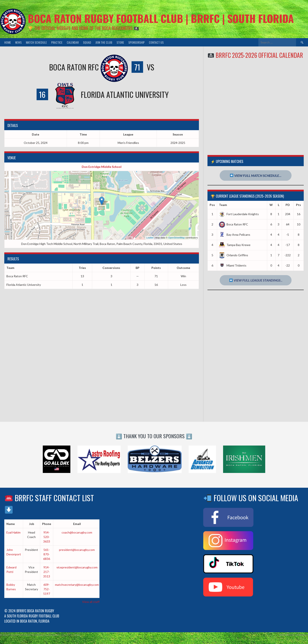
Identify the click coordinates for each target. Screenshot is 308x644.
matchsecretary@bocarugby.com (77, 585)
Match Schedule (36, 42)
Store (120, 42)
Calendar (73, 42)
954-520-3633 (47, 537)
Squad (87, 42)
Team (223, 205)
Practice (57, 42)
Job (32, 524)
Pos (212, 205)
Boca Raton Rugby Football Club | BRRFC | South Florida (161, 18)
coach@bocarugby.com (77, 532)
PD (288, 205)
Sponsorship (136, 42)
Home (8, 42)
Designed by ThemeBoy (294, 635)
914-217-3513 (47, 572)
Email (77, 524)
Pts (298, 205)
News (18, 42)
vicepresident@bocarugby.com (77, 567)
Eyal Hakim (13, 532)
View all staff (91, 602)
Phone (47, 524)
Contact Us (156, 42)
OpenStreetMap (176, 238)
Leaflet (150, 238)
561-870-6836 (47, 554)
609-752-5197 (47, 589)
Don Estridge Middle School (102, 167)
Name (11, 524)
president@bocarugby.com (77, 550)
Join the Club (104, 42)
